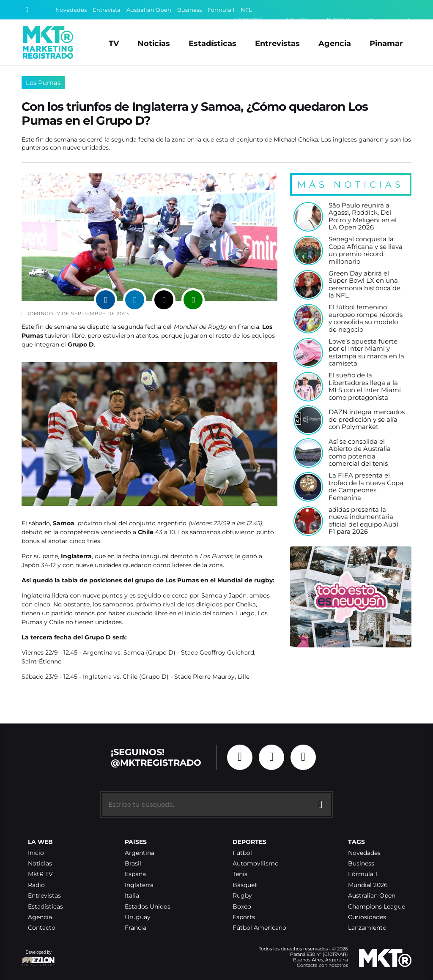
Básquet (245, 885)
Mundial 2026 (368, 885)
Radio (36, 885)
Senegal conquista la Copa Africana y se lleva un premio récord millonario (366, 251)
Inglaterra (139, 885)
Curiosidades (367, 917)
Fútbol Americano (259, 928)
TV (114, 43)
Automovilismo (256, 864)
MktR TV (40, 874)
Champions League (377, 907)
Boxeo (242, 907)
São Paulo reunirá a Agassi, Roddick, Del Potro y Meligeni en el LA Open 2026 (363, 217)
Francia (136, 928)
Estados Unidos (148, 907)
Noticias (154, 43)
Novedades (71, 10)
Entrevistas (277, 43)
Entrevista (107, 10)
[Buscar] (27, 10)
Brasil (133, 864)
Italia (132, 896)
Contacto (42, 928)
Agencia (335, 43)
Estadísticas (212, 43)
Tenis (240, 874)
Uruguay (138, 917)
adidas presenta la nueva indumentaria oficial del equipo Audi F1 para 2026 (363, 521)
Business (189, 10)
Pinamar (386, 43)
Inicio (36, 853)
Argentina (140, 853)
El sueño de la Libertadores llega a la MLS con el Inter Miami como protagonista (365, 387)
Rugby (242, 896)
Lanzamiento (367, 928)
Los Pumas (43, 83)
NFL (246, 10)
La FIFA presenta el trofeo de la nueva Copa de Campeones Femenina (366, 487)
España (135, 874)
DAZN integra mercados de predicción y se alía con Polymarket (367, 420)
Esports (244, 917)
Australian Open (149, 10)
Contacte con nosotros (322, 965)
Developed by (38, 959)
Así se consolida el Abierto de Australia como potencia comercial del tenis (360, 453)
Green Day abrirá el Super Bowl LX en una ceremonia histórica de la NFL (364, 285)
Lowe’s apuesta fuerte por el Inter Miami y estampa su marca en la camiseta (366, 353)
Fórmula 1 (221, 10)
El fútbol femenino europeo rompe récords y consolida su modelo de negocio (366, 319)
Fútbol (242, 853)
